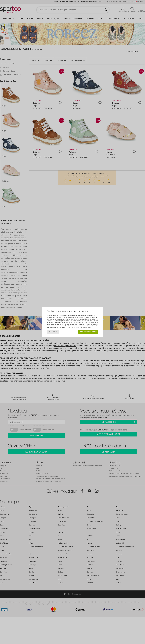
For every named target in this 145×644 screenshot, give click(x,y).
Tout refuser (53, 332)
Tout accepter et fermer (88, 332)
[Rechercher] (105, 10)
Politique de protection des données (79, 327)
